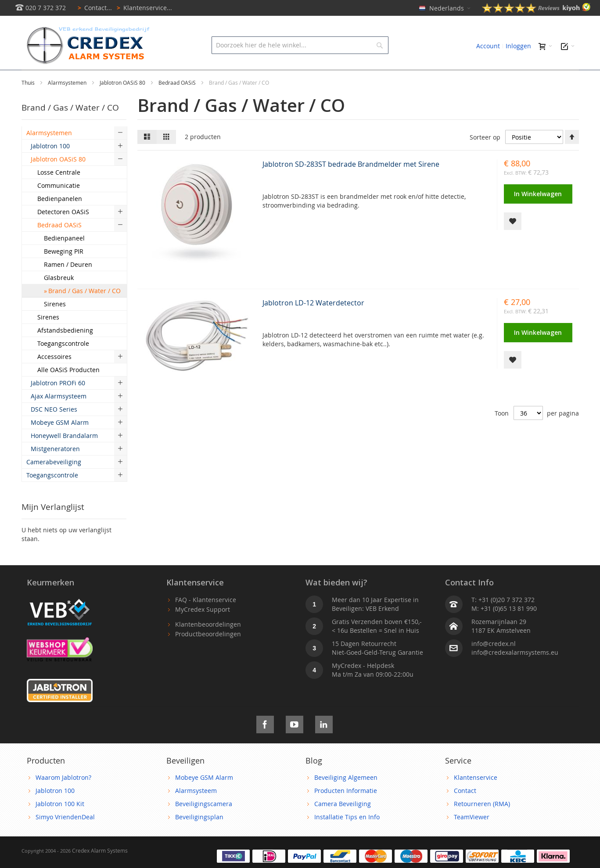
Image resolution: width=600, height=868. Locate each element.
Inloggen (518, 46)
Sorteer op (485, 157)
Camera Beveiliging (343, 823)
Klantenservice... (143, 8)
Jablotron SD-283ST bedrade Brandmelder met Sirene (351, 184)
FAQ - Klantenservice (206, 619)
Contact (465, 810)
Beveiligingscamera (204, 823)
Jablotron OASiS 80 (123, 102)
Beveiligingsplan (199, 837)
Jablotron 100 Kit (60, 823)
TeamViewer (472, 837)
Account (488, 46)
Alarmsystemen (68, 102)
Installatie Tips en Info (347, 837)
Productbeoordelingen (208, 654)
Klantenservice (476, 797)
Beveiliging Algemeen (346, 797)
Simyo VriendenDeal (65, 837)
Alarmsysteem (196, 810)
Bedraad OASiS (178, 102)
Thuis (29, 102)
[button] (513, 241)
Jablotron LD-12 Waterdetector (313, 323)
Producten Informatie (346, 810)
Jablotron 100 (55, 810)
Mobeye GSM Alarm (204, 797)
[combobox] (300, 45)
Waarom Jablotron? (63, 797)
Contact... (93, 8)
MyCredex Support (203, 629)
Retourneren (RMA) (482, 823)
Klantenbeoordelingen (208, 644)
